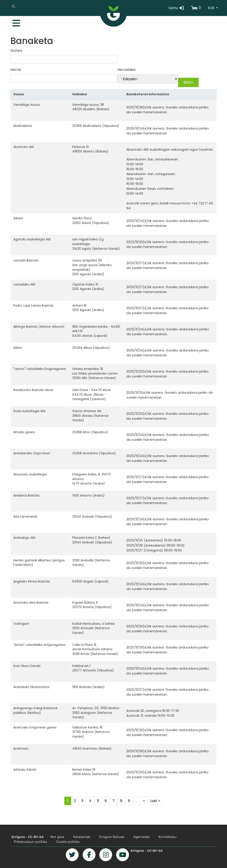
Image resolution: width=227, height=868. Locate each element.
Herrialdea (126, 70)
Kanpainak (81, 837)
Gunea (16, 51)
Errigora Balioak (112, 837)
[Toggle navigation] (14, 22)
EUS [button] (212, 8)
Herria (16, 70)
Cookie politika (68, 842)
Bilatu (188, 82)
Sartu (176, 8)
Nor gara (57, 837)
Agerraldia (141, 837)
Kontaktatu (167, 837)
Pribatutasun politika (30, 842)
